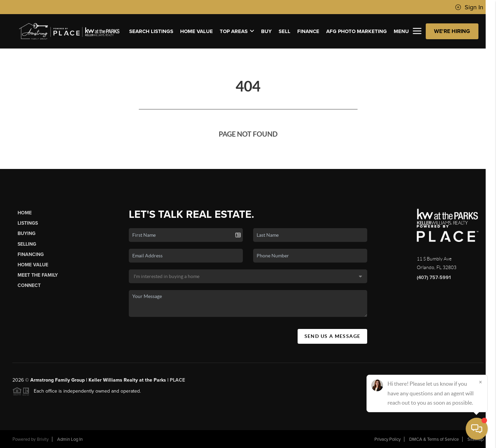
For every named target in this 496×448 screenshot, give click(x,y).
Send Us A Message (333, 336)
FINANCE (308, 31)
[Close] (480, 382)
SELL (285, 31)
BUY (266, 31)
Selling (27, 244)
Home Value (197, 31)
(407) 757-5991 (434, 278)
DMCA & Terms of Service (434, 439)
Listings (28, 223)
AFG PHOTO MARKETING (356, 31)
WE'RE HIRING (452, 31)
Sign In (469, 7)
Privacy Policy (387, 439)
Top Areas (237, 31)
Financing (31, 254)
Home (25, 213)
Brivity (43, 439)
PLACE (177, 380)
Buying (27, 233)
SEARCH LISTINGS (151, 31)
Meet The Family (38, 275)
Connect (29, 285)
